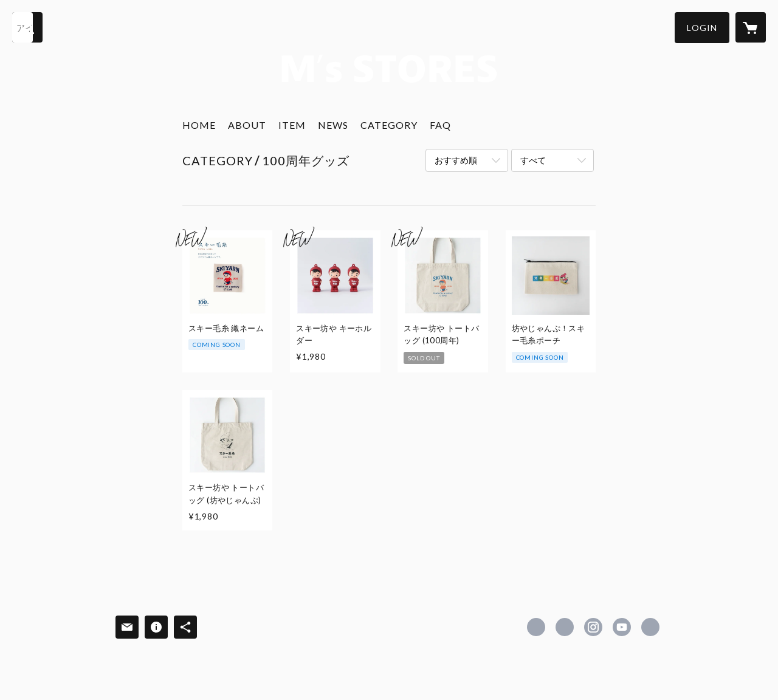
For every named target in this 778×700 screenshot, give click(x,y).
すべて (533, 160)
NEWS (333, 125)
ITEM (292, 125)
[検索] (27, 27)
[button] (702, 28)
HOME (199, 125)
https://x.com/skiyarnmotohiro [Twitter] (565, 627)
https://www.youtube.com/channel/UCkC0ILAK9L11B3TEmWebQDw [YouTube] (622, 627)
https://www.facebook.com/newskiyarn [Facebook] (536, 627)
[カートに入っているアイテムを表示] (751, 27)
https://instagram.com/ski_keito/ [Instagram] (593, 627)
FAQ (440, 125)
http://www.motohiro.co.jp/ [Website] (650, 627)
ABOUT (247, 125)
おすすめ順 (456, 160)
